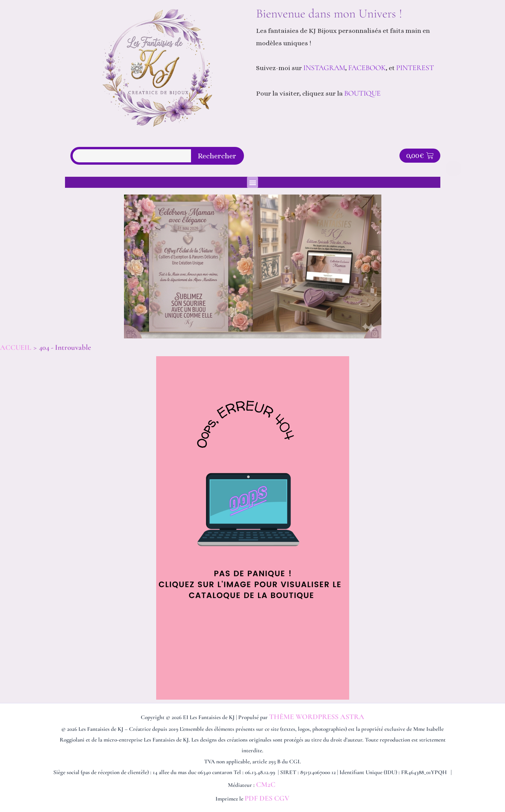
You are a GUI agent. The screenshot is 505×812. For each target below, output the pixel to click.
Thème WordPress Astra (317, 717)
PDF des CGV (267, 798)
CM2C (267, 784)
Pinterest (416, 68)
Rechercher (217, 156)
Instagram (324, 68)
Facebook (367, 68)
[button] (252, 182)
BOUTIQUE (362, 93)
